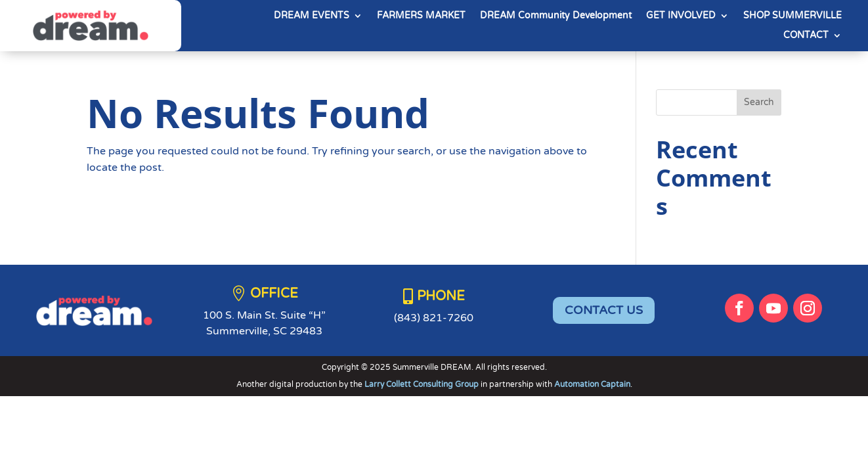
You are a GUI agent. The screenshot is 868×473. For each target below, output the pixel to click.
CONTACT (806, 36)
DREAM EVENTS (312, 16)
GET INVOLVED (681, 16)
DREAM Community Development (556, 16)
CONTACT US (604, 310)
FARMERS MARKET (421, 16)
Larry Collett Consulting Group (423, 384)
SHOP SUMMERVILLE (792, 16)
